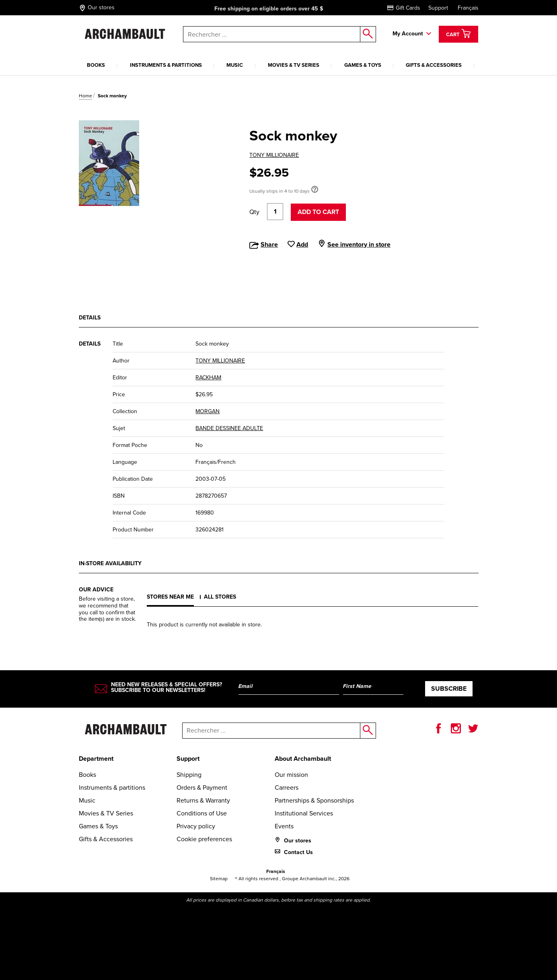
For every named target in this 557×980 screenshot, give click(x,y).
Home (85, 96)
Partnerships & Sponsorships (314, 800)
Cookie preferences (204, 839)
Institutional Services (304, 813)
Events (284, 826)
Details (90, 318)
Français (468, 8)
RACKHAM (208, 378)
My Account (408, 34)
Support (438, 8)
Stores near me (170, 597)
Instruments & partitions (166, 65)
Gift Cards (404, 8)
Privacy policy (196, 826)
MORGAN (208, 411)
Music (235, 65)
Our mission (291, 775)
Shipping (189, 775)
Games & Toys (363, 65)
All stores (220, 597)
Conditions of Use (202, 813)
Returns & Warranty (203, 800)
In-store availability (110, 563)
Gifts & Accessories (434, 65)
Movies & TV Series (294, 65)
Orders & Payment (202, 787)
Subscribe (449, 689)
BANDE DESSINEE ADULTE (229, 428)
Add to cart (318, 212)
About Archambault (303, 759)
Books (96, 65)
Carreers (287, 787)
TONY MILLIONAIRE (274, 155)
